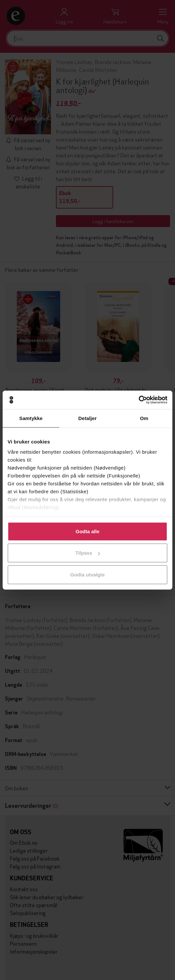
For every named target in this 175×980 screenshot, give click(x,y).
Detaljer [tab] (87, 418)
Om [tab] (144, 418)
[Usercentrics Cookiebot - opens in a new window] (139, 400)
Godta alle (88, 531)
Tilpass (88, 553)
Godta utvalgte (87, 574)
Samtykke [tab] (31, 418)
